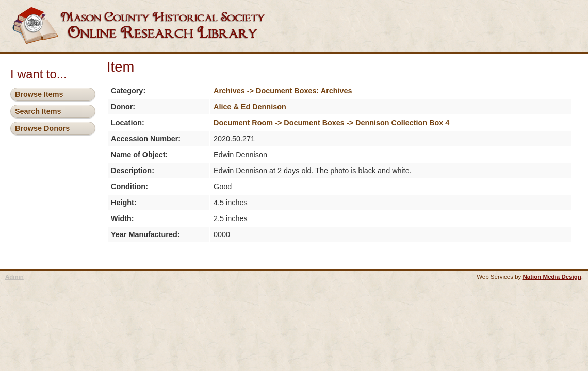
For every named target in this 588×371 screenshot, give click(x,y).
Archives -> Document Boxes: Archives (283, 91)
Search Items (38, 111)
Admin (14, 277)
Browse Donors (42, 128)
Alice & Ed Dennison (250, 107)
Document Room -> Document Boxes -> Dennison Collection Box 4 (331, 123)
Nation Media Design (552, 277)
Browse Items (39, 94)
